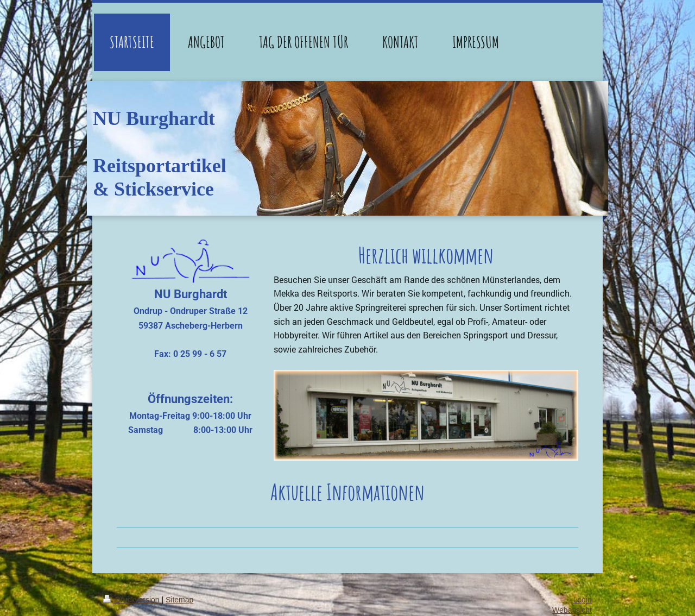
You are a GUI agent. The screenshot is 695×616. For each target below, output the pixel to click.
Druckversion (132, 600)
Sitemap (179, 600)
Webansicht (572, 610)
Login (583, 600)
